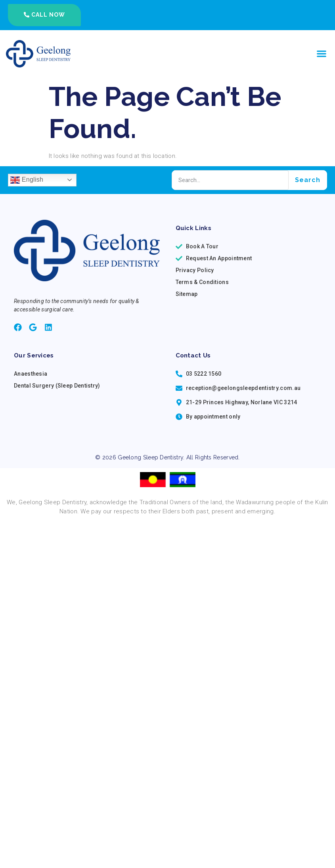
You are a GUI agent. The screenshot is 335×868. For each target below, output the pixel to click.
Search (308, 180)
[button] (321, 54)
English (27, 180)
